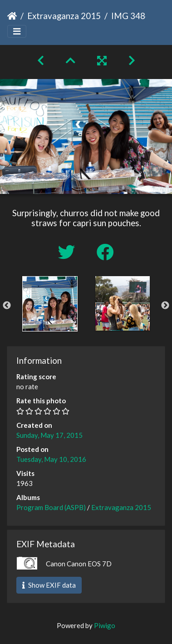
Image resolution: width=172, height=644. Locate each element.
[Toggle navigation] (17, 32)
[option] (50, 304)
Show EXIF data (49, 585)
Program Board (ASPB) (51, 507)
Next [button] (165, 306)
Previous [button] (7, 306)
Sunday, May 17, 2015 (49, 435)
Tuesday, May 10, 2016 (51, 459)
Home (12, 16)
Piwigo (105, 625)
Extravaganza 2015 (64, 16)
